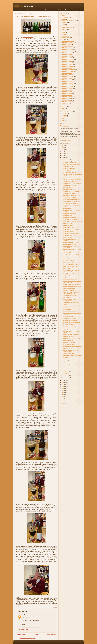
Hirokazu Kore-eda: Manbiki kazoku (72, 180)
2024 (63, 150)
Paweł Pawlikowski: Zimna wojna (71, 165)
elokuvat (64, 19)
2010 (63, 398)
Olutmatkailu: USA (66, 98)
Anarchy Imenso (67, 297)
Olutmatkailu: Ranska (67, 76)
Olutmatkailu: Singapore (68, 81)
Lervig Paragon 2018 (68, 340)
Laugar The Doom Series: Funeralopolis (69, 300)
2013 (63, 392)
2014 (63, 390)
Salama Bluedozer (67, 257)
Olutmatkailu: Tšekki (67, 92)
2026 (63, 146)
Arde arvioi (27, 6)
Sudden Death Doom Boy (69, 244)
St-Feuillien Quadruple (68, 189)
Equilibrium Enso (67, 216)
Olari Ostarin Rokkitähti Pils (70, 295)
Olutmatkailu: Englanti (67, 48)
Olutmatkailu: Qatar (67, 75)
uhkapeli (64, 115)
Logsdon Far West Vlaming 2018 (71, 335)
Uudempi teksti (21, 635)
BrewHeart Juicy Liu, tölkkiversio (71, 191)
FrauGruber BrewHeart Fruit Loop (71, 195)
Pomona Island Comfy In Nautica (71, 339)
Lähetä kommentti (23, 630)
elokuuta (65, 364)
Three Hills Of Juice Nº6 (69, 324)
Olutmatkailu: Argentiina (68, 41)
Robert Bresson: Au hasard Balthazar (72, 221)
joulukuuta (66, 159)
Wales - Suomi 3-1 (67, 237)
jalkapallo (64, 22)
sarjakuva (64, 107)
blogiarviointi (65, 17)
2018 (63, 382)
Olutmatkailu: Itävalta (67, 58)
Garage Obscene (67, 170)
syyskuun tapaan (27, 37)
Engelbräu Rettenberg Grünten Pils (72, 346)
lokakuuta (66, 360)
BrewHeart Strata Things (69, 235)
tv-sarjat (64, 113)
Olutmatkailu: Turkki (67, 93)
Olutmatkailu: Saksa (67, 80)
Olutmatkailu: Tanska (67, 90)
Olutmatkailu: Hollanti (67, 51)
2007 (63, 404)
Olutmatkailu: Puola (67, 73)
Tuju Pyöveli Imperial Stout (70, 265)
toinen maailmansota (67, 112)
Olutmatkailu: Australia (68, 43)
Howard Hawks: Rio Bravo (69, 318)
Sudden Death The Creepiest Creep (72, 253)
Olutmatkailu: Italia (66, 56)
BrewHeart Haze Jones (69, 231)
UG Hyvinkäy (66, 358)
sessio (63, 108)
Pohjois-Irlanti (65, 103)
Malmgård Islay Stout (68, 261)
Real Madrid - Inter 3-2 (68, 348)
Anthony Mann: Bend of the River (71, 199)
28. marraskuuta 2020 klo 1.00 (31, 627)
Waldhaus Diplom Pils (68, 309)
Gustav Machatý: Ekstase (69, 197)
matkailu (64, 34)
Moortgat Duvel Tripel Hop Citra (71, 284)
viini (63, 119)
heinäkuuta (66, 366)
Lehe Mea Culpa (67, 187)
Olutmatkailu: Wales (67, 102)
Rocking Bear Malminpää (69, 186)
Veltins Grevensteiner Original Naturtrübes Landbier (70, 293)
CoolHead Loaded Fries (69, 168)
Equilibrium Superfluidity (69, 214)
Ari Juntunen (65, 126)
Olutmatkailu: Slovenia (67, 87)
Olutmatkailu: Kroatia (67, 61)
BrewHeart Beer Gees (68, 167)
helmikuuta (66, 376)
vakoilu (63, 117)
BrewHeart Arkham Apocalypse (71, 229)
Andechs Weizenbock (68, 290)
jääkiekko (64, 29)
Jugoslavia (64, 26)
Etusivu (36, 635)
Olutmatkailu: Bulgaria (67, 46)
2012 (63, 394)
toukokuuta (66, 370)
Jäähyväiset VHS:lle (67, 27)
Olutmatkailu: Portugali (68, 71)
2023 (63, 152)
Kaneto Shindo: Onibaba (69, 227)
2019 (63, 380)
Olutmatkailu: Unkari (67, 95)
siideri (63, 110)
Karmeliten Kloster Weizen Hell (71, 203)
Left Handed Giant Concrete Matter (72, 356)
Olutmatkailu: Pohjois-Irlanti (69, 70)
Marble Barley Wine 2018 (69, 344)
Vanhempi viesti (52, 635)
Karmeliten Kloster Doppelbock (71, 255)
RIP (62, 105)
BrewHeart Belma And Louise (70, 233)
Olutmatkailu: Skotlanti (67, 83)
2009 (63, 400)
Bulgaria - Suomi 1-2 (68, 259)
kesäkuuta (66, 368)
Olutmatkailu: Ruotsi (67, 78)
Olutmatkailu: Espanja (67, 49)
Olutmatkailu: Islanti (67, 54)
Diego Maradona (67, 178)
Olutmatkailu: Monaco (67, 66)
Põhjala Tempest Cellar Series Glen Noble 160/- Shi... (72, 282)
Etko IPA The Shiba (68, 225)
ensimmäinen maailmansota (69, 21)
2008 (63, 402)
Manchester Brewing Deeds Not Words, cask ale (71, 271)
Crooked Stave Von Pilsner (70, 316)
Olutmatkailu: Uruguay (67, 97)
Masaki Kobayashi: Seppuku (70, 279)
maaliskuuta (66, 374)
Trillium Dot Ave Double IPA (70, 288)
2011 (63, 396)
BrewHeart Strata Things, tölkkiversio (72, 184)
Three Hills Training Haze (69, 326)
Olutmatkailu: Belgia (67, 44)
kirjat (63, 31)
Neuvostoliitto (65, 38)
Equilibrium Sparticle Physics (70, 218)
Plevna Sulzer (66, 269)
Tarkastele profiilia (66, 140)
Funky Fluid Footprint (68, 263)
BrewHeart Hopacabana (69, 193)
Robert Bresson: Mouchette (70, 219)
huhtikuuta (66, 372)
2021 (63, 155)
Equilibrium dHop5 (68, 208)
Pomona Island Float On (69, 337)
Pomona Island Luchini (69, 342)
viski (63, 120)
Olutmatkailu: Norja (67, 68)
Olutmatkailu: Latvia (67, 63)
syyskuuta (66, 362)
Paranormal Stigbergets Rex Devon (72, 286)
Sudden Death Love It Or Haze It (71, 242)
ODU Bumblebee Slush (69, 354)
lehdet (63, 33)
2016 (63, 386)
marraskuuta (66, 161)
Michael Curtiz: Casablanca (70, 274)
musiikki (64, 36)
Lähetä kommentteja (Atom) (28, 638)
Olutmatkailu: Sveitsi (67, 88)
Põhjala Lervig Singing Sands (70, 267)
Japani (63, 24)
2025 (63, 148)
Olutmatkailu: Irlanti (67, 53)
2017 (63, 384)
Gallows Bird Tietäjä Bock (69, 311)
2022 (63, 154)
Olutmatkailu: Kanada (67, 59)
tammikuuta (66, 378)
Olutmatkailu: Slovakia (67, 85)
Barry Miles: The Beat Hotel (70, 182)
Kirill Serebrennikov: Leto (69, 163)
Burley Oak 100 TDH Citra (69, 172)
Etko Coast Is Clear (68, 223)
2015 (63, 388)
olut (56, 607)
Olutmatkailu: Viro (66, 100)
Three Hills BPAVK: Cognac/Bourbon (72, 322)
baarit (63, 16)
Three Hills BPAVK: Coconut (70, 320)
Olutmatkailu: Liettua (67, 65)
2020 (63, 157)
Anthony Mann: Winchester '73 (71, 201)
